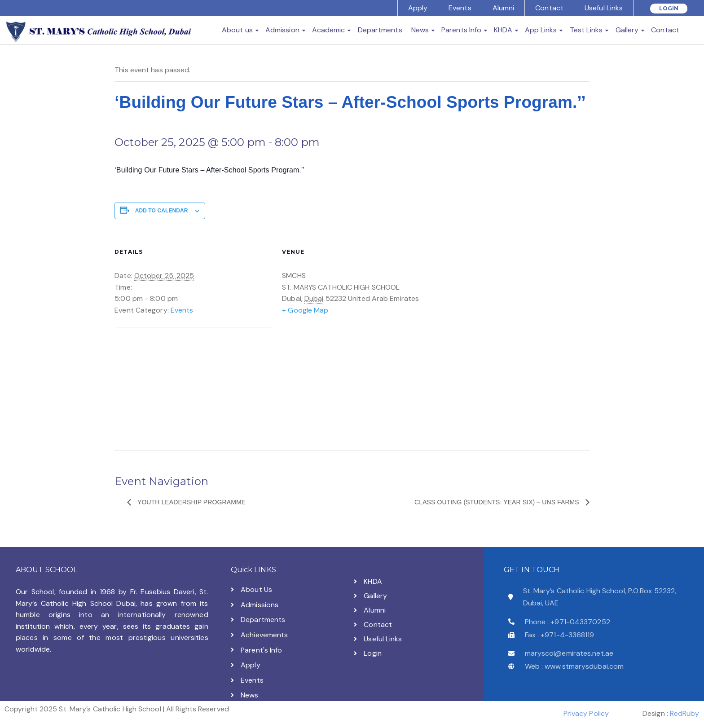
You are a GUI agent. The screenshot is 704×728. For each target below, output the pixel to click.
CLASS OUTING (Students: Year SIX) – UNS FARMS (498, 502)
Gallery (627, 30)
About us (237, 30)
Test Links (586, 30)
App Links (541, 30)
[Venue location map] (183, 389)
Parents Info (461, 30)
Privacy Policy (586, 713)
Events (460, 8)
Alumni (504, 8)
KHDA (503, 30)
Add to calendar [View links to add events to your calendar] (162, 211)
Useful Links (604, 8)
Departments (380, 30)
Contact (549, 8)
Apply (418, 8)
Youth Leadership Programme (191, 502)
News (420, 30)
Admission (282, 30)
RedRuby (684, 713)
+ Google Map (305, 310)
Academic (329, 30)
